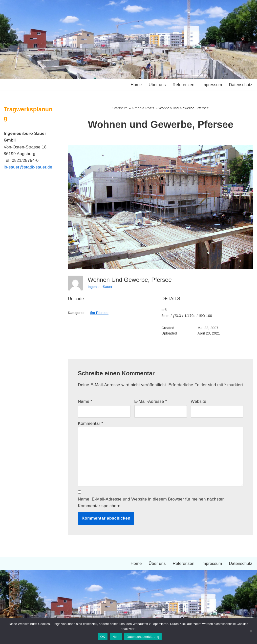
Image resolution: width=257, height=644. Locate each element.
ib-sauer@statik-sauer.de (28, 167)
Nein (116, 637)
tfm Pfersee (99, 313)
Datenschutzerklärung (143, 637)
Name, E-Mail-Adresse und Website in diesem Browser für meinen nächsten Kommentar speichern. (151, 502)
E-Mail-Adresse (150, 401)
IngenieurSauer (100, 287)
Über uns (157, 85)
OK (103, 637)
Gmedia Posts (143, 108)
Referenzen (184, 85)
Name (85, 401)
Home (136, 85)
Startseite (120, 108)
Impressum (212, 85)
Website (199, 401)
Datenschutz (241, 85)
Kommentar (91, 423)
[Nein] (251, 631)
